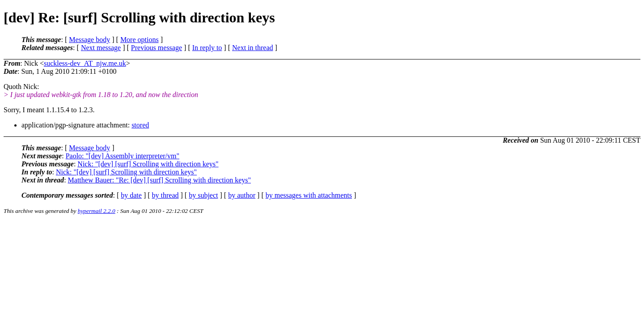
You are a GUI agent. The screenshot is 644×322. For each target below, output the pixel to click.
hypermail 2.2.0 (97, 211)
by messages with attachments (309, 195)
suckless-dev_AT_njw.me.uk (85, 63)
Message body (89, 40)
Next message (101, 48)
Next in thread (253, 48)
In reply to (207, 48)
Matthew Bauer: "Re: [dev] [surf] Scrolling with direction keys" (159, 180)
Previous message (157, 48)
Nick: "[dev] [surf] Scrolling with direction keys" (148, 164)
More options (140, 40)
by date (131, 195)
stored (140, 125)
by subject (203, 195)
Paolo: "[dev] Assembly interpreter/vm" (123, 156)
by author (242, 195)
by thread (165, 195)
